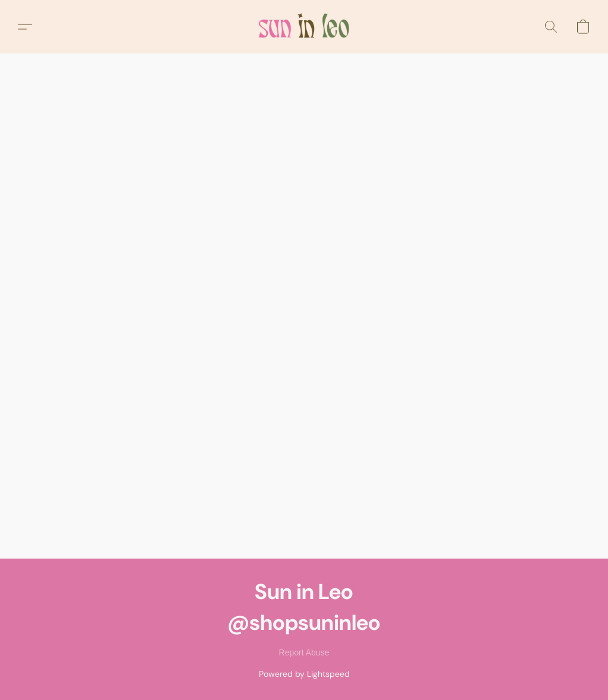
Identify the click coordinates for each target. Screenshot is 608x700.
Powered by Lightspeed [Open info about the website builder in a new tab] (304, 674)
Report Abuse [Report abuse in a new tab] (304, 652)
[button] (304, 27)
